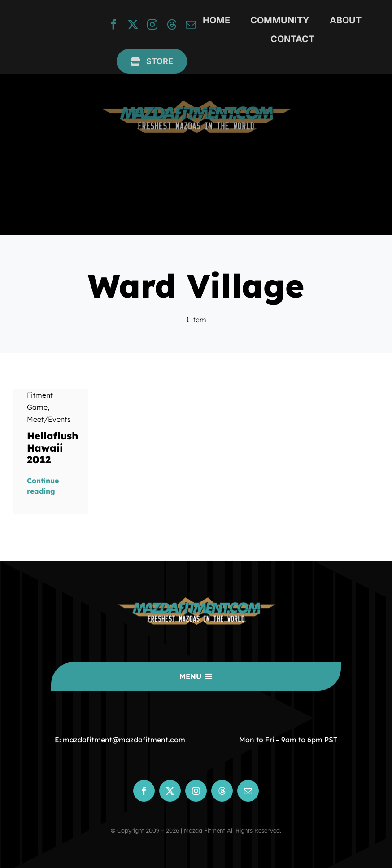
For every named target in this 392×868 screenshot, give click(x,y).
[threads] (172, 24)
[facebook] (114, 24)
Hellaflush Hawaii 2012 (52, 448)
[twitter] (133, 24)
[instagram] (152, 24)
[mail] (191, 24)
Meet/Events (49, 419)
